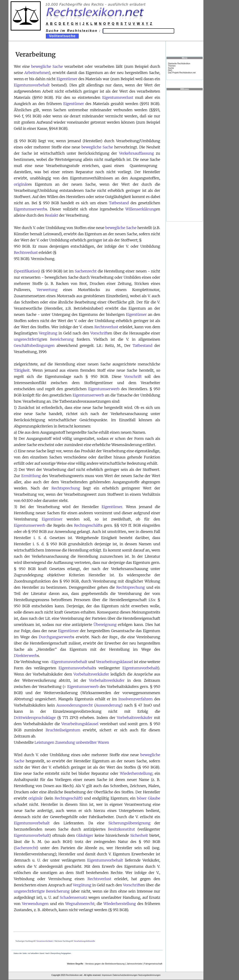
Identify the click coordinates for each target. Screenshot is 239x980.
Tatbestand (119, 203)
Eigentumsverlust (118, 97)
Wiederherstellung (136, 773)
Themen (172, 66)
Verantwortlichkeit (45, 941)
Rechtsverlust (26, 252)
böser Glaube (149, 798)
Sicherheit (139, 835)
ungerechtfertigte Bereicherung (42, 891)
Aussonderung (108, 705)
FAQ (170, 70)
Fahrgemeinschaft (153, 964)
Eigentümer (67, 79)
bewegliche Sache (47, 66)
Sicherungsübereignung (129, 823)
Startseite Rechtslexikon (179, 64)
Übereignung (105, 625)
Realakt (52, 215)
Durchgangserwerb (56, 637)
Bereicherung (62, 339)
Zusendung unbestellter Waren (82, 742)
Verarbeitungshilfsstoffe (84, 941)
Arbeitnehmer (37, 73)
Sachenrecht (86, 271)
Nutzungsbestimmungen (149, 975)
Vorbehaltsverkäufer (91, 674)
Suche (171, 68)
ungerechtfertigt (28, 339)
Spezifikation (27, 271)
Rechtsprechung (66, 488)
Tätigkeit (22, 370)
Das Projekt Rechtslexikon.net (182, 73)
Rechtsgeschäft (87, 525)
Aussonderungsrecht (74, 705)
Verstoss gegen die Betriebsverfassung (105, 964)
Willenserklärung (141, 209)
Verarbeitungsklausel (115, 662)
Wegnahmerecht (80, 904)
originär (21, 184)
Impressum (107, 975)
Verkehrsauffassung (136, 153)
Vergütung (48, 333)
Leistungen (44, 742)
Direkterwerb (26, 656)
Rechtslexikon (72, 975)
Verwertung (47, 290)
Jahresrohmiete (134, 964)
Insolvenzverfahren (136, 699)
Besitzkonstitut (121, 829)
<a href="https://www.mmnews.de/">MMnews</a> (185, 156)
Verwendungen (35, 904)
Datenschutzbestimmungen (125, 975)
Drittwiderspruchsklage (35, 718)
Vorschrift (99, 333)
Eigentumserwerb (30, 209)
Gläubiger (85, 835)
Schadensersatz (73, 897)
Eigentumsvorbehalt (32, 85)
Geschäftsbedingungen (34, 346)
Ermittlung (31, 476)
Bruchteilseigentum (63, 730)
